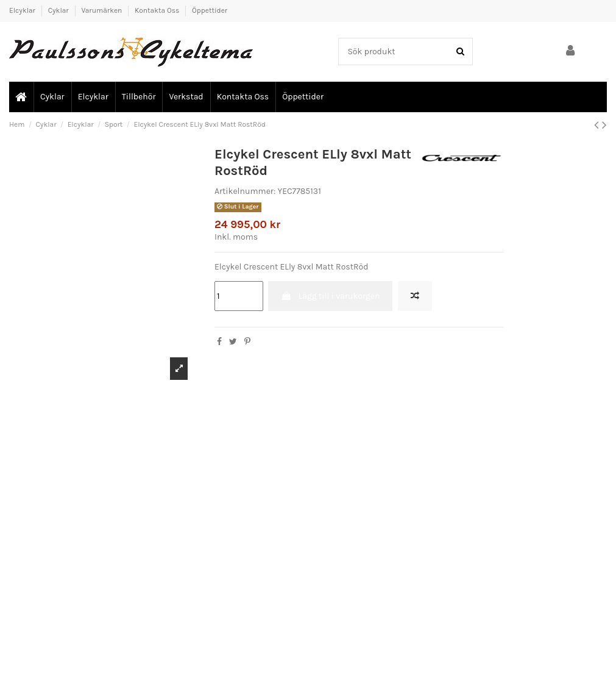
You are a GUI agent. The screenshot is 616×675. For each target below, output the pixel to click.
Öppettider (210, 10)
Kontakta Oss (158, 10)
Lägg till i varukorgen (330, 296)
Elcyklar (23, 10)
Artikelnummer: (245, 191)
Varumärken (102, 10)
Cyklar (59, 10)
